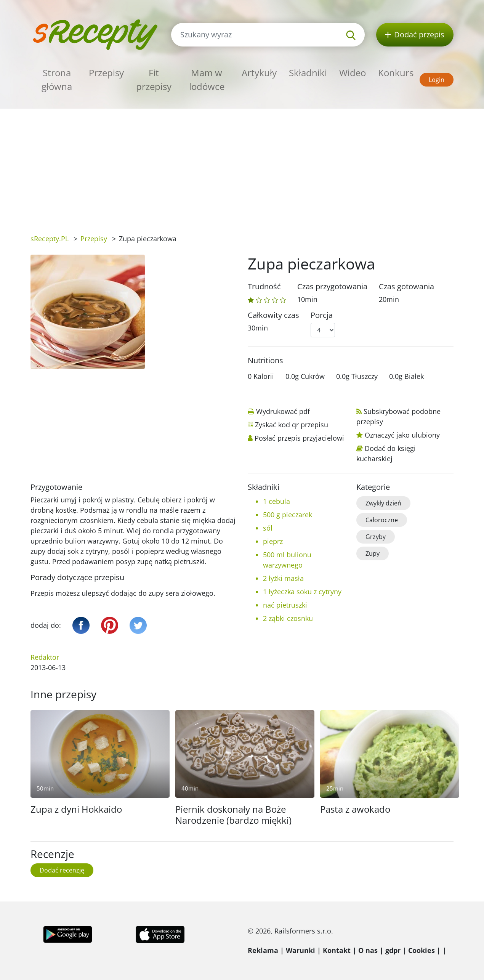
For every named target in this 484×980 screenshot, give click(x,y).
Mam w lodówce (207, 79)
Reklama (263, 950)
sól (268, 528)
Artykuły (259, 73)
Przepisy (106, 73)
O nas (368, 950)
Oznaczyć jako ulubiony (402, 435)
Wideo (353, 73)
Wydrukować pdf (283, 411)
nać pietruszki (285, 605)
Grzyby (376, 537)
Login (437, 80)
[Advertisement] (242, 166)
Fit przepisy (154, 79)
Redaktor (45, 657)
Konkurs (396, 73)
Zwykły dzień (383, 503)
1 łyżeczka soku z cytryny (302, 592)
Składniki (308, 73)
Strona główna (57, 79)
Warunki (300, 950)
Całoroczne (382, 520)
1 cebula (276, 501)
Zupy (373, 553)
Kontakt (337, 950)
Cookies (421, 950)
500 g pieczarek (288, 515)
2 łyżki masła (283, 578)
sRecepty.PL (50, 239)
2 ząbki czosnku (288, 618)
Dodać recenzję (62, 870)
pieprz (273, 541)
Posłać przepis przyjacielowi (299, 438)
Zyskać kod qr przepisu (292, 425)
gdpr (393, 950)
